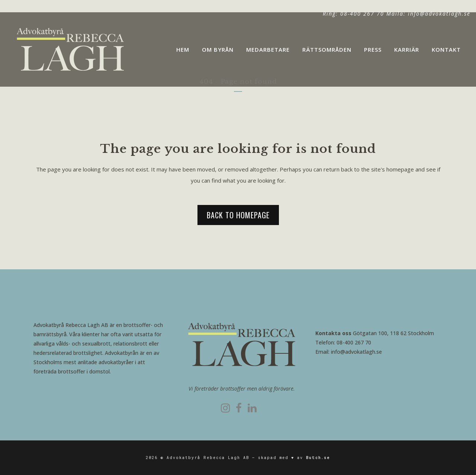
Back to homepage (238, 215)
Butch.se (318, 458)
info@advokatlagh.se (439, 14)
